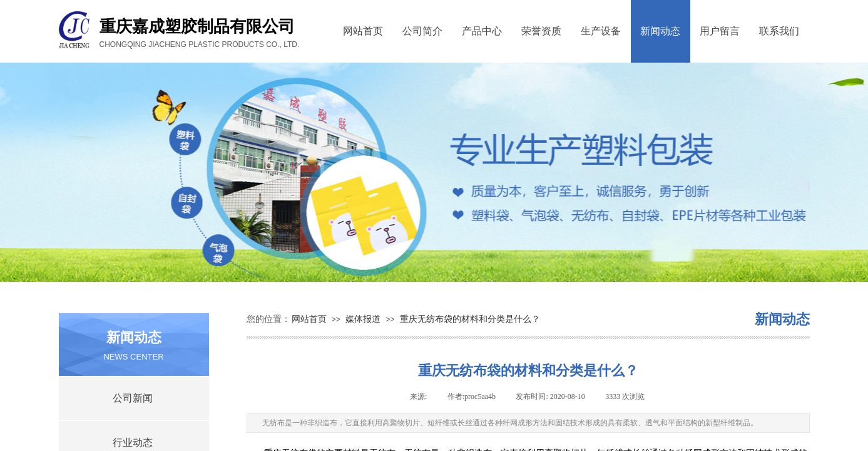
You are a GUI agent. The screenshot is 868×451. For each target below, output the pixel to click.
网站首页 (363, 31)
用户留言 (720, 31)
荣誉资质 (541, 31)
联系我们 (779, 31)
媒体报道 (363, 319)
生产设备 (601, 31)
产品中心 (482, 31)
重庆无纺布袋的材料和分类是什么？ (470, 319)
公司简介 (422, 31)
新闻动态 (660, 31)
